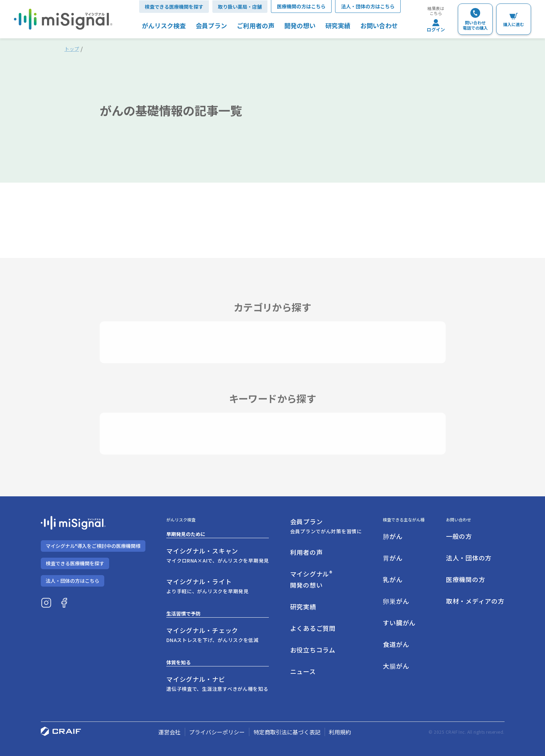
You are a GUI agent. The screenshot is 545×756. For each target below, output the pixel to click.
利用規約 (340, 732)
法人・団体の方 (469, 558)
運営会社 (169, 732)
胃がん (393, 558)
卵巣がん (396, 601)
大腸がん (396, 666)
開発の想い (300, 25)
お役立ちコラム (313, 650)
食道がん (396, 644)
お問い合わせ (379, 25)
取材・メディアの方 (475, 601)
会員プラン (211, 25)
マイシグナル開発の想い (311, 579)
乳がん (393, 579)
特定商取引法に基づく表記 (287, 732)
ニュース (303, 671)
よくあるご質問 (313, 628)
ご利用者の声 (256, 25)
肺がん (393, 536)
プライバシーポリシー (217, 732)
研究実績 (338, 25)
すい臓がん (399, 623)
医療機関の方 (465, 579)
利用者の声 (306, 552)
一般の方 (459, 536)
